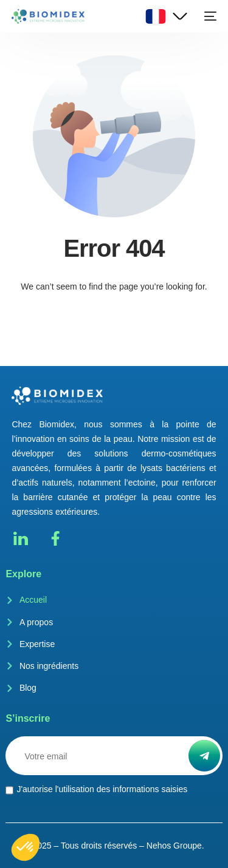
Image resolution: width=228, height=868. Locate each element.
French (156, 16)
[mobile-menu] (209, 16)
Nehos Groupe (174, 846)
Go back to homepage (114, 336)
